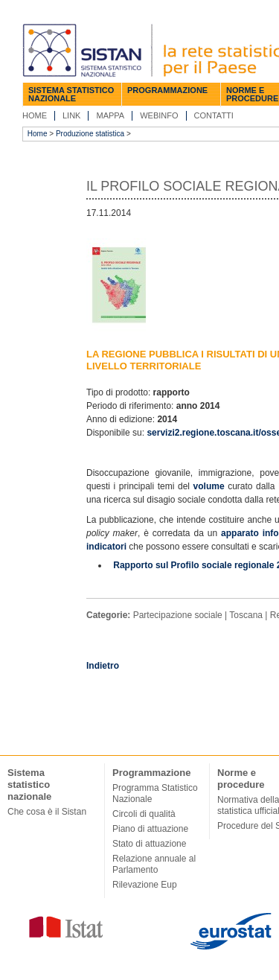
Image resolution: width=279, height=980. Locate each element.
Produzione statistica (90, 134)
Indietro (103, 666)
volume (211, 486)
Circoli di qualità (144, 814)
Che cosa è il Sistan (47, 812)
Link (71, 115)
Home (35, 115)
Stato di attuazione (149, 844)
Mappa (110, 115)
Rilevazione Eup (145, 885)
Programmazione (167, 90)
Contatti (214, 115)
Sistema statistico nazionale (71, 94)
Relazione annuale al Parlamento (154, 864)
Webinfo (159, 115)
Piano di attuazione (150, 829)
